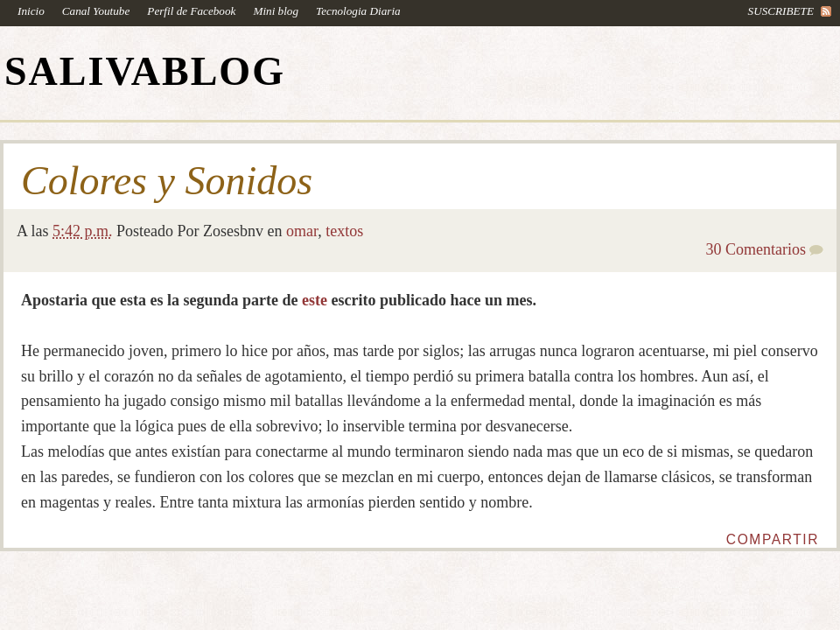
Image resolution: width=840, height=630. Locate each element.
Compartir (773, 539)
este (315, 300)
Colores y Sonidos (167, 181)
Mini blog (276, 11)
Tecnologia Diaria (358, 11)
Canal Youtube (96, 11)
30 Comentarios (756, 249)
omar (302, 231)
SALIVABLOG (145, 71)
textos (344, 231)
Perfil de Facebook (191, 11)
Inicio (31, 11)
